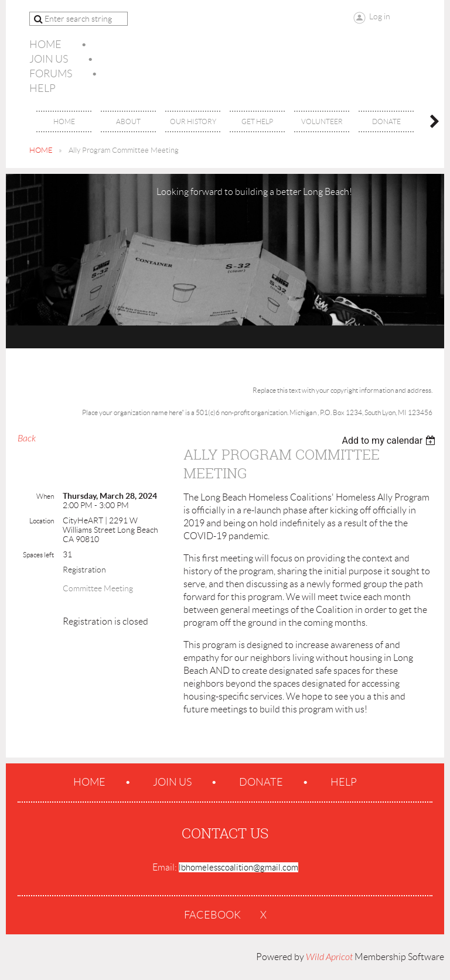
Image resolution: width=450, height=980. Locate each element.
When (45, 496)
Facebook (212, 915)
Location (42, 521)
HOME (41, 150)
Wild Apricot (329, 957)
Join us (49, 59)
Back (27, 438)
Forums (51, 74)
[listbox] (390, 441)
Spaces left (38, 555)
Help (42, 88)
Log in (380, 16)
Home (45, 44)
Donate (261, 782)
